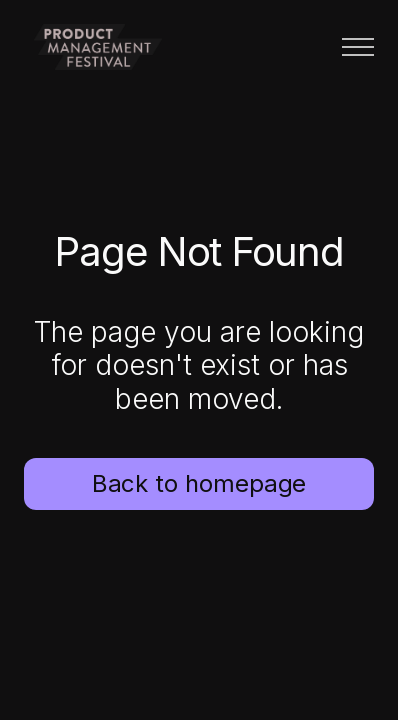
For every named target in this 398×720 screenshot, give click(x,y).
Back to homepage (199, 483)
